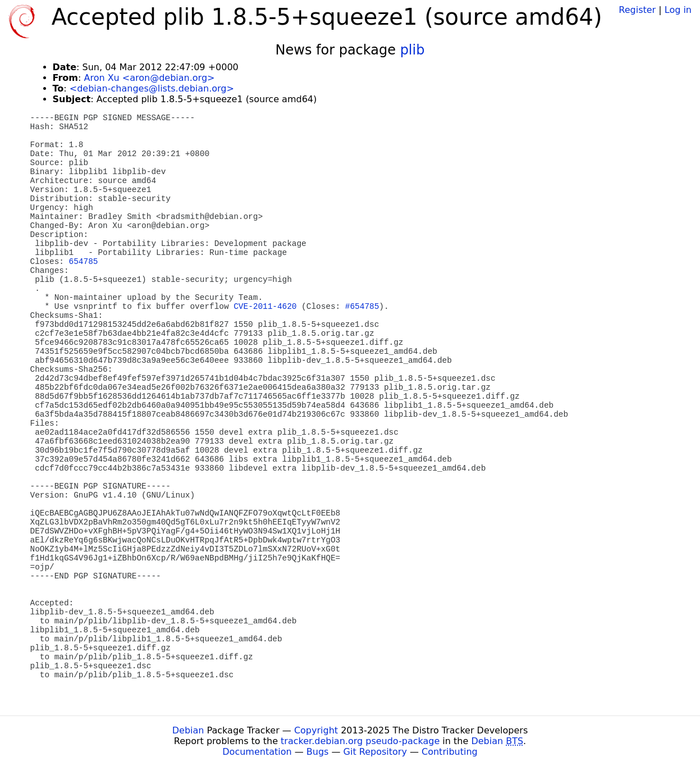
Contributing (450, 752)
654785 (84, 262)
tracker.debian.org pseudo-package (360, 741)
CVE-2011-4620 (265, 307)
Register (637, 10)
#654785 (362, 307)
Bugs (318, 752)
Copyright (316, 730)
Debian (188, 730)
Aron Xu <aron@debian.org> (149, 78)
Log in (678, 10)
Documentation (257, 752)
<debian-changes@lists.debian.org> (152, 88)
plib (413, 50)
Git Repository (375, 752)
